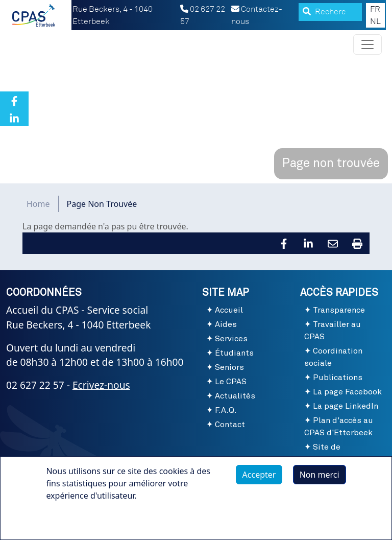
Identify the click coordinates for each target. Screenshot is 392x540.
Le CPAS (231, 382)
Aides (226, 324)
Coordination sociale (333, 357)
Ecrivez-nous (101, 385)
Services (231, 339)
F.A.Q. (226, 410)
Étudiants (234, 353)
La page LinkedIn (346, 406)
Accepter (259, 475)
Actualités (235, 396)
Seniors (229, 367)
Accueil (229, 310)
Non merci (320, 475)
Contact (230, 425)
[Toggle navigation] (367, 44)
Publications (338, 378)
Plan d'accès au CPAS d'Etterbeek (339, 427)
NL (375, 21)
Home (38, 204)
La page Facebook (347, 392)
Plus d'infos (78, 519)
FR (375, 9)
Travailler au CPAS (333, 331)
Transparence (339, 310)
